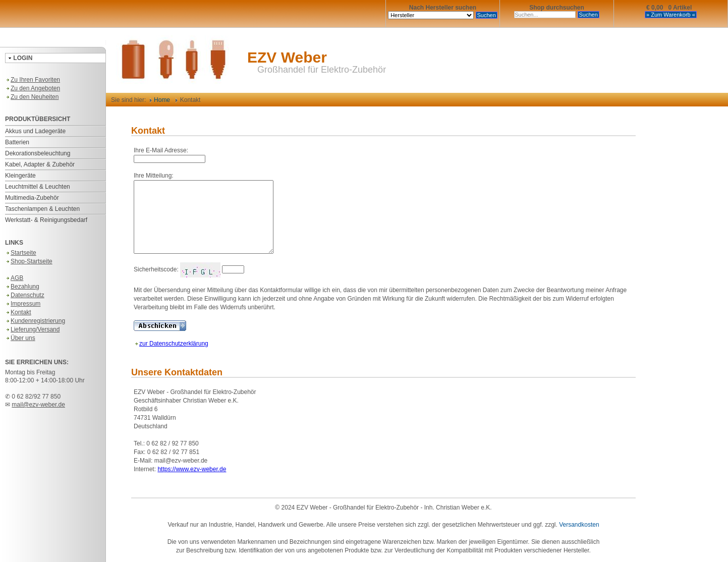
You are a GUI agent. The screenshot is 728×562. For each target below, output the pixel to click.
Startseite (21, 253)
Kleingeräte (20, 176)
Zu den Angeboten (33, 88)
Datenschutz (25, 295)
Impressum (23, 304)
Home (160, 100)
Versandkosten (579, 525)
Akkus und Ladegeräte (35, 131)
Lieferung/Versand (32, 329)
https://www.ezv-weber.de (192, 469)
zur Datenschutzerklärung (171, 344)
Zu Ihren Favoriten (33, 80)
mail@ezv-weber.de (38, 405)
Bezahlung (22, 287)
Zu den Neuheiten (32, 97)
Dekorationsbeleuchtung (38, 153)
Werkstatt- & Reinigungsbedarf (46, 220)
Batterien (17, 142)
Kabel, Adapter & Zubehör (40, 164)
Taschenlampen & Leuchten (42, 209)
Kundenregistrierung (35, 321)
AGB (14, 278)
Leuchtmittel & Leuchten (38, 187)
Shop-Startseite (29, 261)
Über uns (20, 338)
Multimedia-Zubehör (32, 198)
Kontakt (18, 312)
